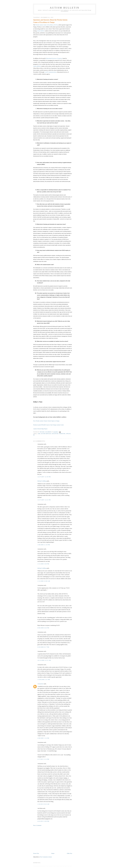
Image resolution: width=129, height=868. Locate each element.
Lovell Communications (50, 72)
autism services (46, 434)
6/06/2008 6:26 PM (43, 628)
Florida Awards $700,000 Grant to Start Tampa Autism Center (48, 425)
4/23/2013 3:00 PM (43, 821)
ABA (39, 434)
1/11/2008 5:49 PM (43, 564)
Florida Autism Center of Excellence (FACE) (47, 25)
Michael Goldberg (42, 481)
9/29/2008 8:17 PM (43, 647)
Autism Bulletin (65, 8)
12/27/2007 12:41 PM (44, 500)
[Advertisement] (47, 839)
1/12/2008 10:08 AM (44, 581)
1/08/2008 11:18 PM (44, 545)
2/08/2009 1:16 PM (43, 738)
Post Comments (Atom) (46, 857)
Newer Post (36, 853)
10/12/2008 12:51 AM (44, 660)
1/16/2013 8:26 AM (43, 804)
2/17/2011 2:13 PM (43, 759)
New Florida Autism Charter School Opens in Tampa (46, 421)
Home (53, 853)
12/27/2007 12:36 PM (44, 477)
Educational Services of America (54, 58)
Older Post (69, 853)
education (55, 434)
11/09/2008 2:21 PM (44, 679)
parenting (62, 434)
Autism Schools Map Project (40, 429)
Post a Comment (37, 825)
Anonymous (41, 684)
